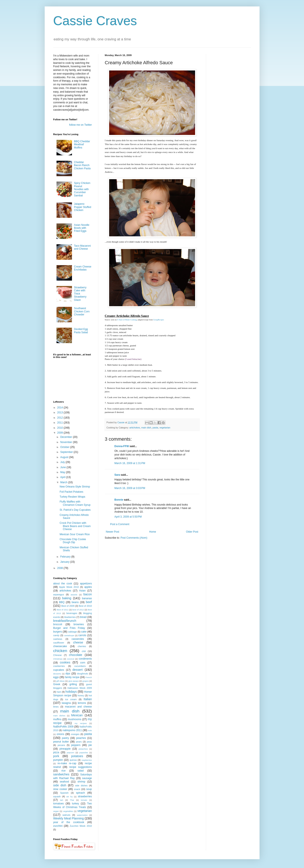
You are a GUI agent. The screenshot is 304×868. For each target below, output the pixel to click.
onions (60, 734)
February (66, 557)
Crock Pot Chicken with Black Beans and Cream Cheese (75, 526)
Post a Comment (120, 524)
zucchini (58, 826)
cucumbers (80, 666)
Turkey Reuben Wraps (72, 497)
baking (67, 598)
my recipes (81, 723)
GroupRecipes (159, 320)
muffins (57, 719)
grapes (86, 681)
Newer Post (113, 532)
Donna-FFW (122, 446)
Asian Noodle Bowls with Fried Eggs (82, 228)
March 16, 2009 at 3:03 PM (130, 488)
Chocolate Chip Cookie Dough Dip (73, 541)
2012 (60, 418)
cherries (82, 646)
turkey (76, 804)
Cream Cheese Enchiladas (83, 268)
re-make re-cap (67, 763)
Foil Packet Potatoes (71, 492)
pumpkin (58, 760)
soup (89, 789)
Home (153, 532)
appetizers (86, 584)
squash (57, 796)
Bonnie (119, 500)
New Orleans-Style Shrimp (75, 487)
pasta (155, 428)
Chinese (58, 655)
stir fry (70, 797)
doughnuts (82, 674)
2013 (60, 413)
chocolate (76, 655)
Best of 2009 (68, 606)
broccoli (58, 624)
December (66, 437)
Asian (82, 591)
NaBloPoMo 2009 (63, 727)
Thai (72, 800)
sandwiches (61, 774)
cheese (78, 642)
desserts (57, 674)
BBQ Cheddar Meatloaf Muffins (82, 144)
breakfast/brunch (65, 621)
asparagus (59, 594)
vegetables (68, 811)
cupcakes (59, 670)
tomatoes (59, 804)
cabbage (72, 632)
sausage (87, 778)
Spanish (64, 793)
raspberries (87, 760)
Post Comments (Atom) (134, 538)
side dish (60, 785)
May (63, 472)
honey (81, 695)
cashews (58, 639)
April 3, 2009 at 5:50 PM (128, 517)
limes (56, 707)
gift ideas (60, 681)
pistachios (83, 749)
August (65, 457)
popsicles (84, 753)
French (89, 677)
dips (68, 674)
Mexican (77, 715)
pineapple (65, 749)
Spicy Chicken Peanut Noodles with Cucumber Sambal (82, 189)
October (65, 447)
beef (89, 602)
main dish (146, 428)
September (67, 452)
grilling (73, 684)
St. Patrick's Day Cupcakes (75, 510)
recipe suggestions (81, 767)
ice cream (71, 699)
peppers (76, 745)
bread (83, 617)
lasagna (66, 703)
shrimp (81, 782)
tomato (84, 800)
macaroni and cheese (78, 707)
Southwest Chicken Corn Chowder (82, 311)
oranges (75, 734)
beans (75, 602)
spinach (80, 793)
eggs (56, 677)
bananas (87, 598)
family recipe (72, 677)
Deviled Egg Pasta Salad (81, 331)
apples (88, 587)
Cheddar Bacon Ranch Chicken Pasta (82, 165)
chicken (60, 651)
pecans (61, 745)
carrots (82, 635)
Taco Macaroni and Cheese (82, 247)
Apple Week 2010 (69, 587)
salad (80, 771)
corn (83, 663)
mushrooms (75, 719)
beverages (72, 613)
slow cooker (60, 789)
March (64, 482)
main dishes (59, 716)
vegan (56, 811)
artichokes (135, 428)
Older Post (192, 532)
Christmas (58, 659)
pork (56, 756)
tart (62, 800)
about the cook (63, 584)
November (66, 442)
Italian (88, 699)
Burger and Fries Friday (69, 628)
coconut (71, 659)
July (63, 462)
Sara (117, 475)
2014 (60, 408)
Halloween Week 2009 (80, 688)
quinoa (73, 760)
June (63, 467)
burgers (58, 632)
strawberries (85, 796)
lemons (82, 703)
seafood (64, 782)
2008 (60, 568)
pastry (65, 738)
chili (84, 651)
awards (74, 595)
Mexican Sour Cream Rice (75, 534)
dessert (77, 670)
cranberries (59, 666)
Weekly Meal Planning (69, 818)
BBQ (62, 602)
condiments (85, 659)
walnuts (66, 815)
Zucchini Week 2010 (81, 826)
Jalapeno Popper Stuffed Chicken (82, 207)
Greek (57, 684)
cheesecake (60, 646)
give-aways (73, 681)
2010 (60, 428)
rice (63, 771)
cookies (65, 662)
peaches (81, 738)
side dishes (81, 785)
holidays (71, 692)
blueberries (70, 617)
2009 (60, 433)
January (65, 562)
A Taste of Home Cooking (127, 320)
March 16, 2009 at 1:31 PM (130, 463)
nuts (90, 730)
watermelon (82, 815)
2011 (60, 423)
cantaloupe (69, 635)
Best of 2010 (85, 606)
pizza (56, 752)
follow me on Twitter (81, 125)
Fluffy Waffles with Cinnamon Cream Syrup (75, 503)
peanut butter (61, 742)
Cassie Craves (95, 21)
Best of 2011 (63, 610)
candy (56, 635)
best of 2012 (78, 610)
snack (77, 789)
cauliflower (59, 643)
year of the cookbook (69, 822)
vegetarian (165, 428)
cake (84, 632)
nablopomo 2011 (72, 730)
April (63, 477)
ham (59, 692)
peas (89, 742)
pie (90, 745)
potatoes (77, 756)
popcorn (71, 753)
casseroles (78, 639)
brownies (79, 624)
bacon (88, 594)
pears (79, 742)
